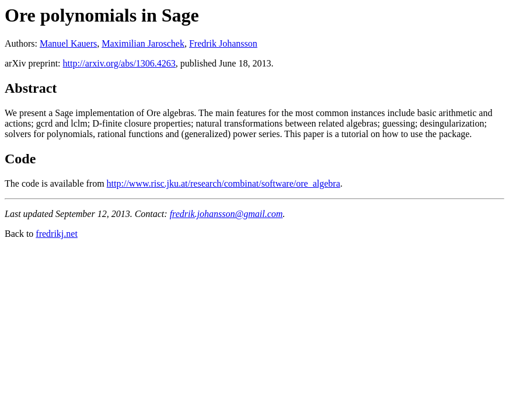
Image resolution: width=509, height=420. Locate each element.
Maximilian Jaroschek (143, 43)
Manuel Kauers (68, 43)
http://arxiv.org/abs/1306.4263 (119, 63)
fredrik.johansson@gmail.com (226, 214)
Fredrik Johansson (223, 43)
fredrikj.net (57, 234)
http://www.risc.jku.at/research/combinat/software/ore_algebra (224, 183)
